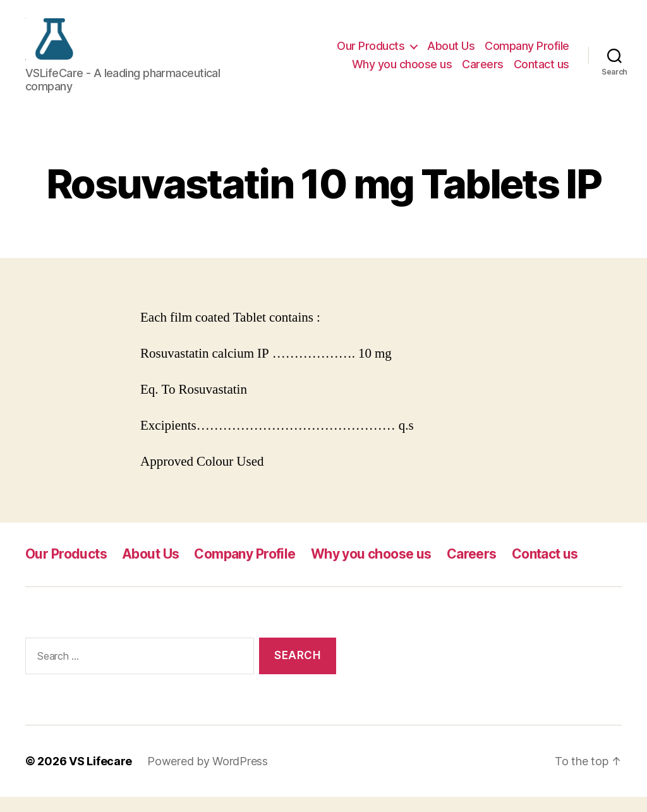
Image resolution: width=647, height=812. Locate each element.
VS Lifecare (100, 776)
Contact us (541, 72)
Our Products (371, 53)
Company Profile (527, 53)
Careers (483, 72)
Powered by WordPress (208, 776)
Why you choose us (402, 72)
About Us (451, 53)
